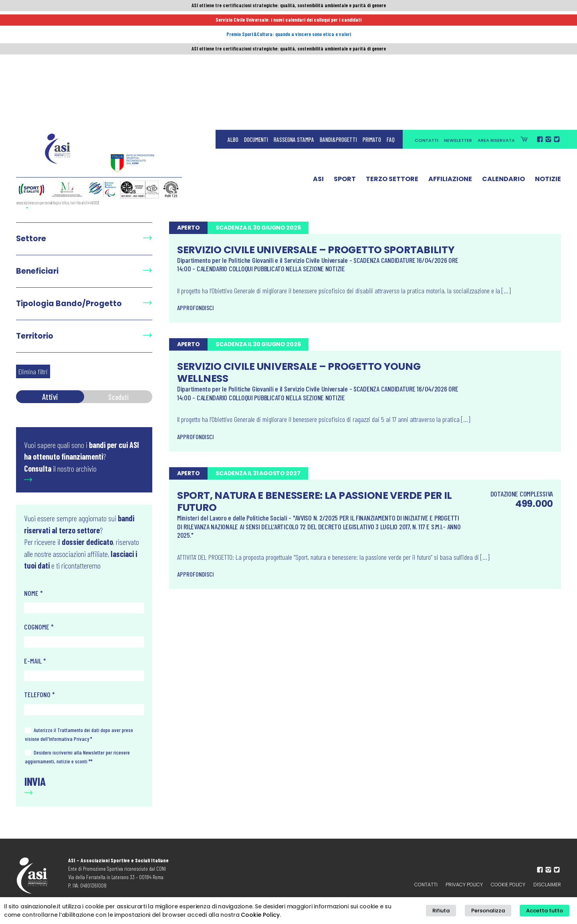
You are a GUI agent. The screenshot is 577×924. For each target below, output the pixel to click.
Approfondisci (196, 308)
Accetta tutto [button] (548, 912)
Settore (31, 239)
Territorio (35, 336)
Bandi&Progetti (338, 24)
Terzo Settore (392, 65)
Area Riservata (496, 25)
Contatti (427, 25)
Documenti (256, 24)
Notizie (548, 65)
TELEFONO (39, 694)
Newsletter (458, 25)
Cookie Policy (508, 885)
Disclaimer (547, 885)
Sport (345, 65)
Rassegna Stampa (294, 24)
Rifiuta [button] (459, 912)
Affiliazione (450, 65)
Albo (233, 24)
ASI (318, 65)
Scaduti (118, 396)
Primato (372, 24)
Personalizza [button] (498, 912)
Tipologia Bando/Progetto (69, 304)
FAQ (391, 24)
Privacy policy (464, 885)
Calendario (503, 65)
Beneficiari (37, 271)
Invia (35, 781)
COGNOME (39, 627)
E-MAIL (35, 661)
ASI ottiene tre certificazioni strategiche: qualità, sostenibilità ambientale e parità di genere (288, 7)
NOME (33, 593)
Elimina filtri (33, 371)
